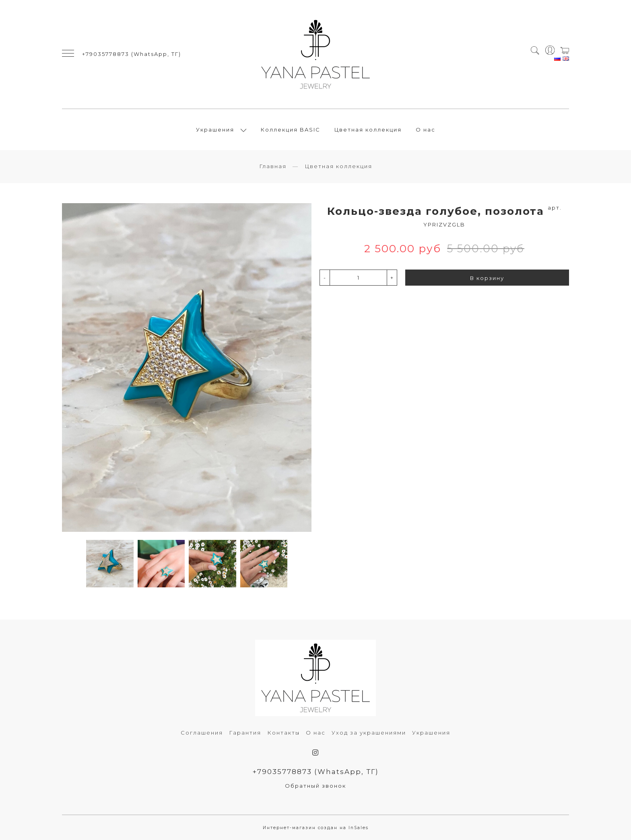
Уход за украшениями (369, 733)
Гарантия (245, 733)
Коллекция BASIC (291, 130)
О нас (426, 130)
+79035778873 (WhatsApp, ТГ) (132, 54)
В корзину (487, 278)
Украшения (215, 130)
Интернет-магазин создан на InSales (316, 828)
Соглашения (202, 733)
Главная (273, 166)
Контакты (284, 733)
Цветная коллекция (368, 130)
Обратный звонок (315, 786)
